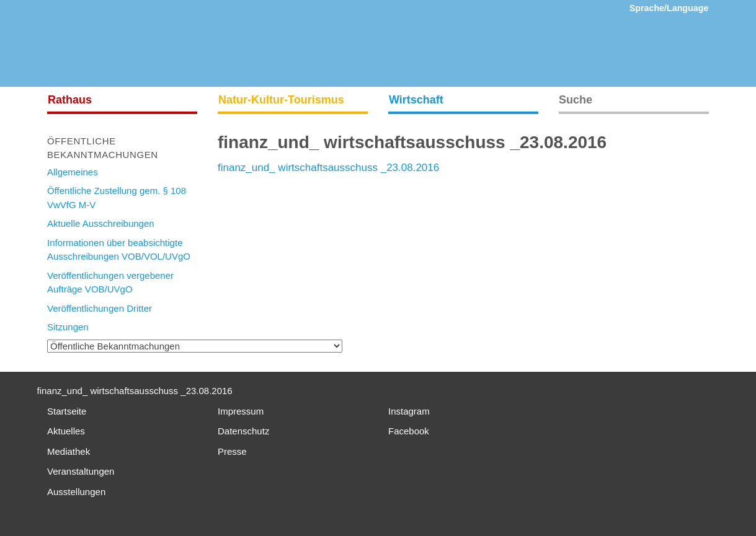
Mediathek (69, 451)
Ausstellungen (76, 492)
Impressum (241, 411)
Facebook (409, 431)
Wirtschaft (416, 100)
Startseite (67, 411)
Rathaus (70, 100)
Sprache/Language (669, 8)
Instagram (409, 411)
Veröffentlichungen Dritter (100, 308)
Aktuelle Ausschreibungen (101, 223)
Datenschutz (243, 431)
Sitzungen (68, 327)
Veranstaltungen (81, 471)
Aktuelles (66, 431)
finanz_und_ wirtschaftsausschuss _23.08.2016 (328, 168)
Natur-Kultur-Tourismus (281, 100)
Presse (232, 451)
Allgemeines (73, 172)
